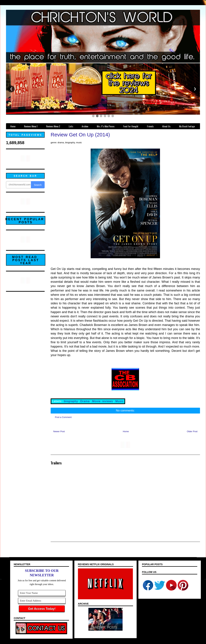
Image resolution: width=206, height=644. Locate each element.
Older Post (192, 431)
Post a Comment (63, 417)
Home (126, 431)
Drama (85, 401)
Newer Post (59, 431)
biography (71, 401)
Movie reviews (103, 401)
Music (119, 401)
